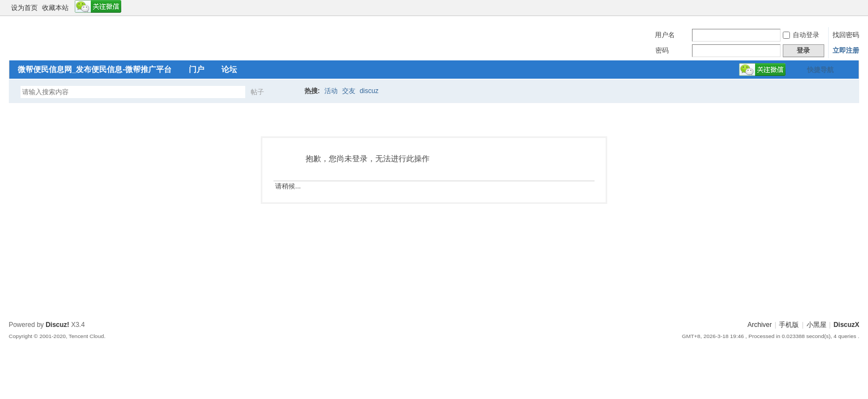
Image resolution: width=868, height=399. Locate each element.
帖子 (257, 92)
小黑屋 (817, 325)
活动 (331, 91)
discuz (369, 91)
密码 (662, 50)
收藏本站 (55, 8)
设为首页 (24, 8)
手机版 (789, 325)
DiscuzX (847, 325)
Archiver (759, 325)
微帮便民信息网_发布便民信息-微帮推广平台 (95, 69)
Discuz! (57, 325)
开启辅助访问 (844, 8)
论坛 (229, 69)
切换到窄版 (853, 8)
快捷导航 (820, 70)
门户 (197, 69)
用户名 (665, 35)
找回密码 (846, 35)
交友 (349, 91)
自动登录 (801, 35)
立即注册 (846, 50)
